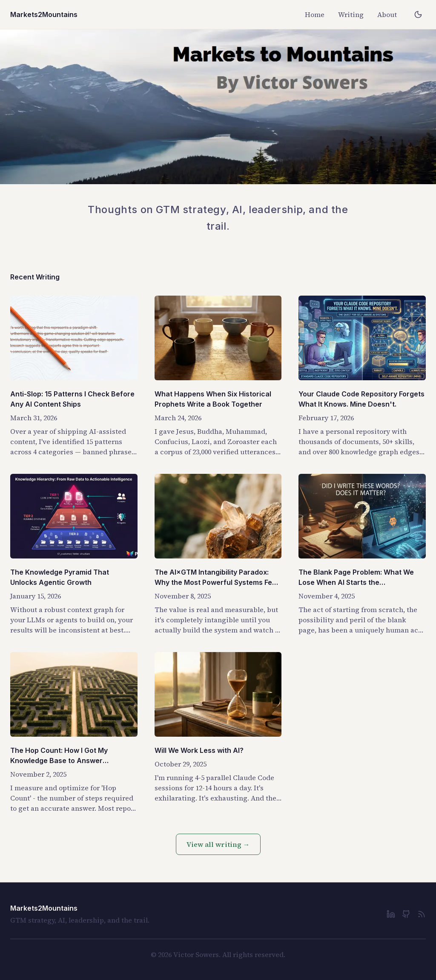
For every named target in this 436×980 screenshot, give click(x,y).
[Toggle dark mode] (418, 14)
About (387, 14)
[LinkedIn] (391, 914)
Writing (351, 14)
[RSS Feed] (422, 914)
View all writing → (218, 844)
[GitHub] (406, 914)
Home (315, 14)
